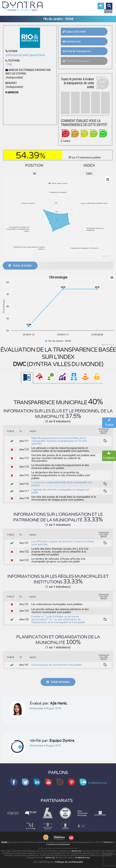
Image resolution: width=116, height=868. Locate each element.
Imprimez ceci (72, 41)
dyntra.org (76, 851)
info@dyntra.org (82, 858)
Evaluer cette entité (74, 32)
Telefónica (108, 842)
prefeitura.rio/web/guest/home (25, 55)
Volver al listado (20, 265)
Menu (108, 10)
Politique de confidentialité (69, 862)
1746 (9, 64)
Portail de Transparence (77, 51)
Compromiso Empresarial (58, 844)
